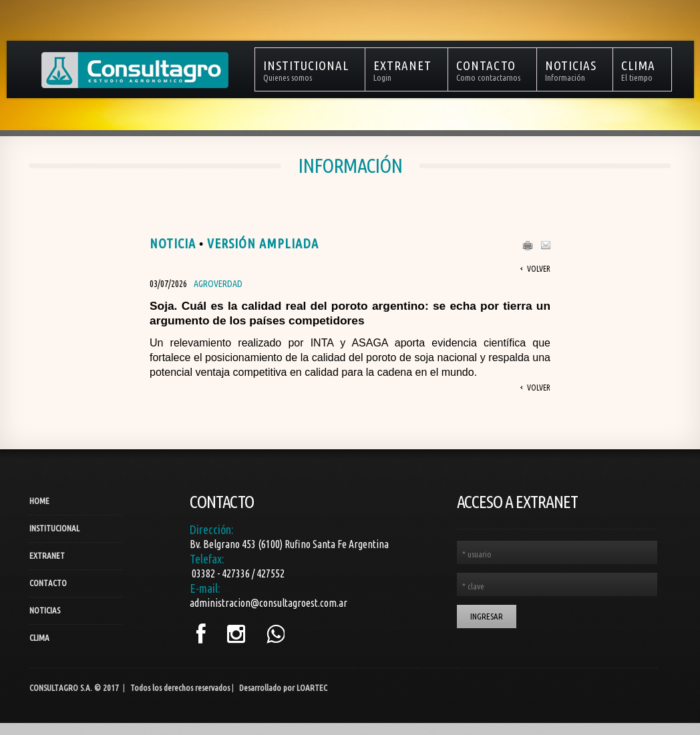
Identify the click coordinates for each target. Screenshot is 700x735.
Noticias (45, 610)
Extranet (47, 555)
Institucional (54, 528)
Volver (539, 269)
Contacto (48, 583)
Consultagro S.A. (61, 688)
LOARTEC (312, 688)
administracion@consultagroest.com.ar (269, 603)
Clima (39, 638)
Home (39, 501)
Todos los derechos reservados (180, 688)
